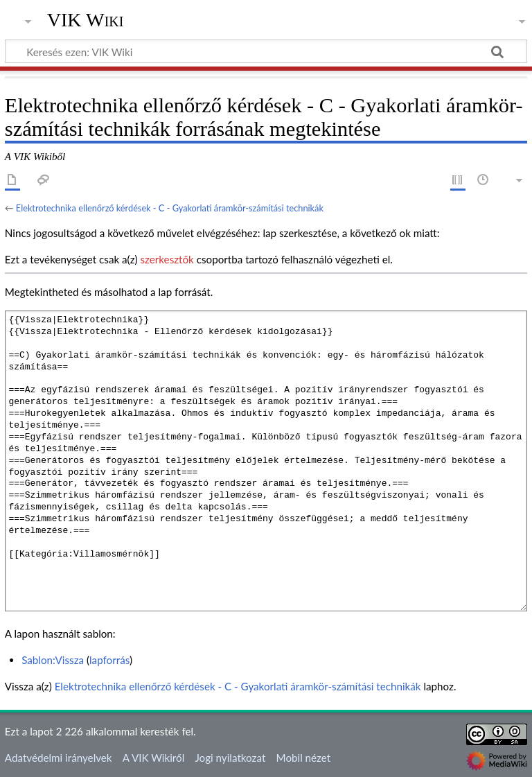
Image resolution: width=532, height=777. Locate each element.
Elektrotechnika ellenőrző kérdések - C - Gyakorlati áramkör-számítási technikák (170, 208)
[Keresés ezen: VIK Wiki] (266, 51)
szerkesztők (167, 259)
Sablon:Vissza (53, 660)
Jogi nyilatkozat (230, 758)
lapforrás (109, 660)
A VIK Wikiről (153, 758)
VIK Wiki (86, 20)
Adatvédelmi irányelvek (59, 758)
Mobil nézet (304, 758)
